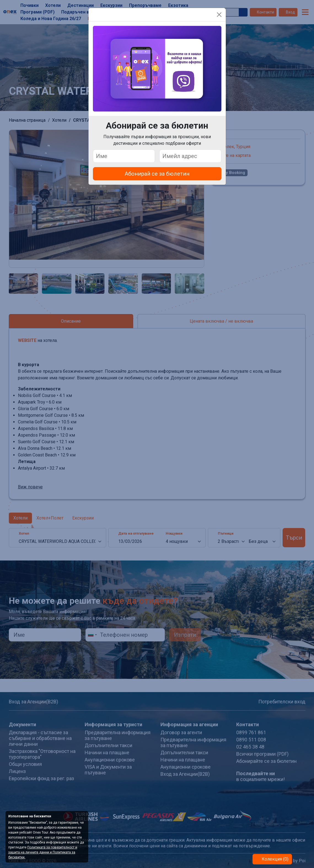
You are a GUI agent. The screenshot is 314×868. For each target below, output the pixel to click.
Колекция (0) (274, 859)
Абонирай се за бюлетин (157, 174)
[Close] (219, 15)
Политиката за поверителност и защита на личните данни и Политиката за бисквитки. (43, 852)
